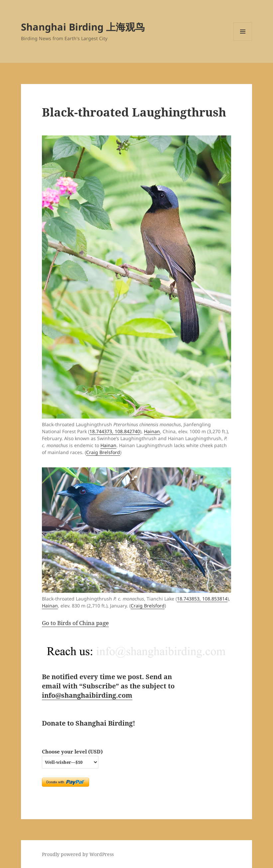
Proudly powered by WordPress (78, 854)
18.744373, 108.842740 (115, 431)
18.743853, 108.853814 (202, 599)
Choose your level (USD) (72, 751)
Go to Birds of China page (75, 623)
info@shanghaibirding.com (87, 695)
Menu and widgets (243, 41)
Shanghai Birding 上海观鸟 (83, 27)
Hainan (152, 431)
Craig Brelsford (103, 452)
